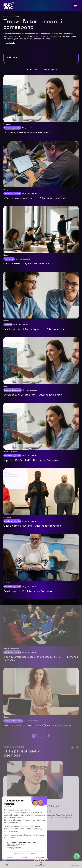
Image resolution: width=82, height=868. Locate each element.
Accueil (6, 16)
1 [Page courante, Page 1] (34, 736)
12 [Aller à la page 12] (48, 736)
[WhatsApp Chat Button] (77, 856)
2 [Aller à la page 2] (39, 736)
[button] (77, 747)
